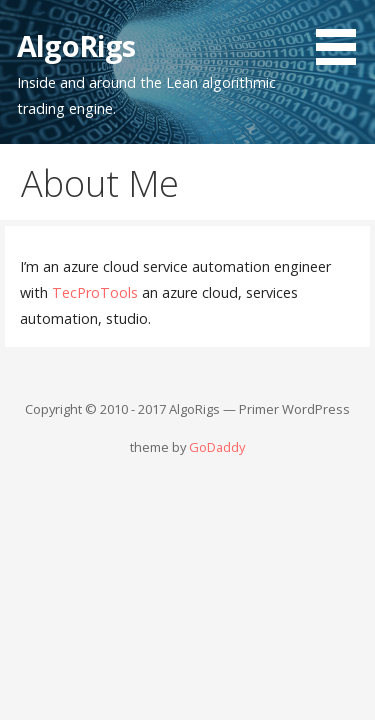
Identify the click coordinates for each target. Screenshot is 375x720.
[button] (343, 36)
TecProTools (95, 292)
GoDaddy (217, 447)
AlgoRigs (76, 45)
